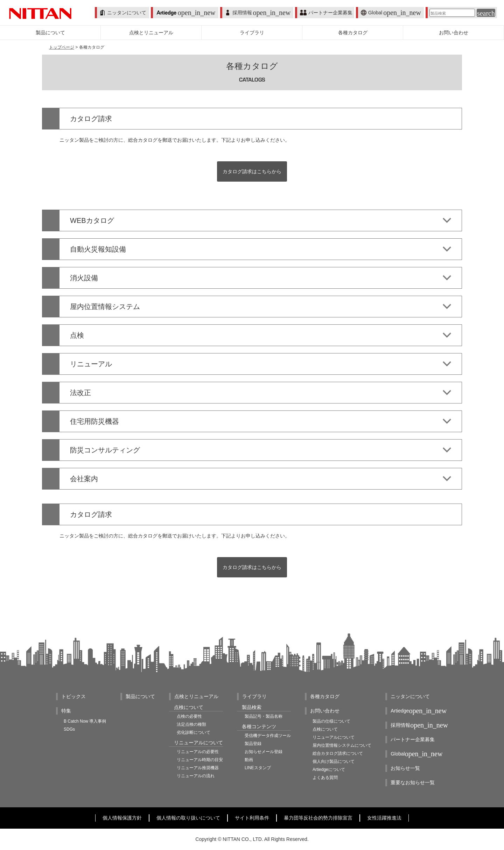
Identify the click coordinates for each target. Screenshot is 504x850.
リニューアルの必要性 (198, 752)
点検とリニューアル (196, 696)
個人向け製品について (334, 761)
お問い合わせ (325, 711)
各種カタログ (325, 696)
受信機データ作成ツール (268, 736)
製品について (140, 696)
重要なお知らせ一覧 (413, 782)
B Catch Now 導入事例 (85, 721)
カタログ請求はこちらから (252, 171)
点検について (325, 729)
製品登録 (253, 744)
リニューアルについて (334, 737)
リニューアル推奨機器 (198, 768)
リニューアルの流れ (196, 776)
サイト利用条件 (252, 818)
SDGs (69, 729)
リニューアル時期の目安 (200, 760)
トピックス (73, 696)
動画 (249, 760)
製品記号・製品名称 (264, 716)
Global (391, 13)
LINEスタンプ (258, 768)
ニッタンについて (123, 13)
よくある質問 (325, 778)
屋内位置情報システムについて (342, 745)
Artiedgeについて (329, 770)
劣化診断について (194, 732)
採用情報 (258, 13)
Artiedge (419, 711)
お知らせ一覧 (405, 768)
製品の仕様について (331, 721)
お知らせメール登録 (264, 752)
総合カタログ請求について (338, 753)
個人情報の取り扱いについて (188, 818)
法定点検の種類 (191, 724)
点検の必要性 (189, 716)
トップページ (62, 47)
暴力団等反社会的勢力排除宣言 (318, 818)
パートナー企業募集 (326, 13)
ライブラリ (254, 696)
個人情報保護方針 (122, 818)
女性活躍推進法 (384, 818)
